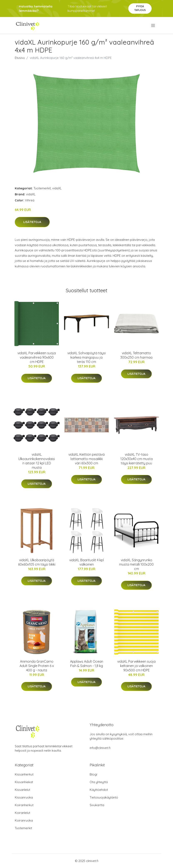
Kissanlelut (22, 790)
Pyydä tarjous (140, 8)
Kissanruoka (24, 797)
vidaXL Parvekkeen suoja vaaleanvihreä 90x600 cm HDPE (37, 357)
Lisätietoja (32, 222)
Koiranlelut (22, 813)
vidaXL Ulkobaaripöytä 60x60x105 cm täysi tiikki (37, 562)
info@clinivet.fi (100, 748)
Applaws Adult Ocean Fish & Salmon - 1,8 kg (87, 664)
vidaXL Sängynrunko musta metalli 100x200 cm (136, 564)
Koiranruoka (24, 820)
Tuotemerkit (42, 188)
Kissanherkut (24, 774)
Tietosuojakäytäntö (104, 797)
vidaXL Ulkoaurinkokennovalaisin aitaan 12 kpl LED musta (37, 461)
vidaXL (57, 188)
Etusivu (20, 58)
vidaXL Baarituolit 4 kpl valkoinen (86, 562)
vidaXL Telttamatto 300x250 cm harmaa (136, 355)
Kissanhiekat (24, 782)
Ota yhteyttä (99, 782)
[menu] (153, 26)
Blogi (93, 774)
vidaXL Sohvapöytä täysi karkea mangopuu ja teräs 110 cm (86, 357)
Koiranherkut (24, 805)
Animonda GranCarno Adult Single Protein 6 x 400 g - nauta (37, 666)
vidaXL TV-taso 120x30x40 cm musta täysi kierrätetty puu (137, 459)
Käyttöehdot (99, 790)
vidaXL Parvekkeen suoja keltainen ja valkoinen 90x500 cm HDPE (136, 666)
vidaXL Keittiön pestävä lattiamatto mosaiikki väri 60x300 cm (86, 459)
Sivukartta (97, 805)
